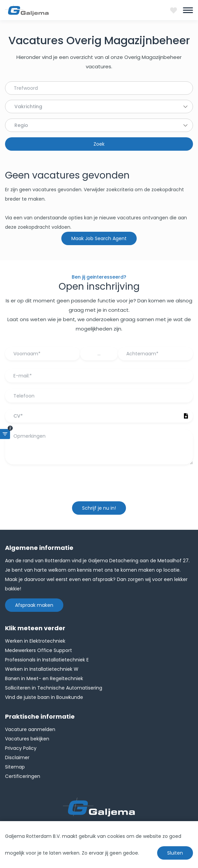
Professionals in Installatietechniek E (47, 660)
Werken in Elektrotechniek (35, 641)
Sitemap (15, 767)
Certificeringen (23, 776)
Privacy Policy (21, 748)
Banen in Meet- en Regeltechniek (44, 678)
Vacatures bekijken (27, 739)
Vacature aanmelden (30, 729)
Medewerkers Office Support (39, 650)
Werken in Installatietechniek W (42, 669)
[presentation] (99, 486)
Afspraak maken (34, 605)
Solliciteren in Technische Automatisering (54, 688)
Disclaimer (17, 757)
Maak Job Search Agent (99, 238)
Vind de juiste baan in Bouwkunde (44, 697)
